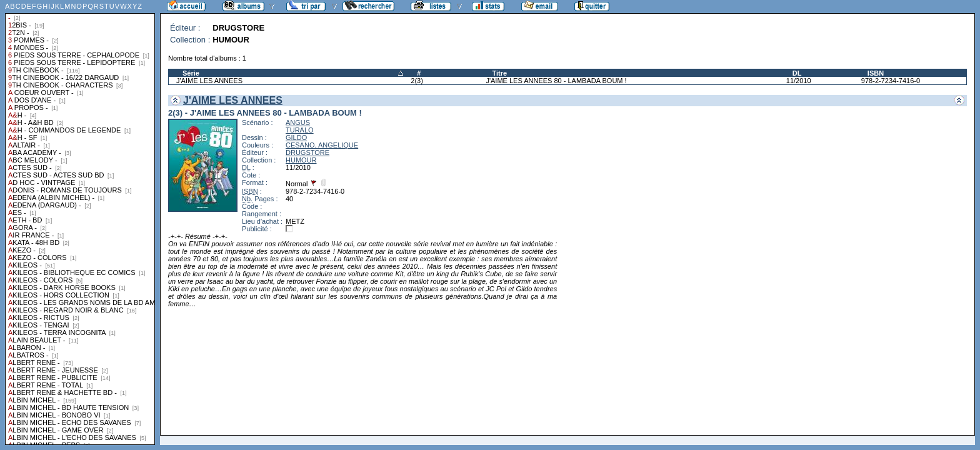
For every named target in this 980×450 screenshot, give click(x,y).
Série (191, 73)
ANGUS (298, 122)
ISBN (876, 73)
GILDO (296, 137)
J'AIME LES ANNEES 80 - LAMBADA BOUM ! (556, 81)
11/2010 (799, 81)
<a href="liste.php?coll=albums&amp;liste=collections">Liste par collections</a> (80, 222)
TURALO (300, 130)
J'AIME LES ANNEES (209, 81)
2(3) (417, 81)
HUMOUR (301, 160)
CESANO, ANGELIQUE (322, 145)
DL (797, 73)
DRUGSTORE (307, 152)
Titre (499, 73)
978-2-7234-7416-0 (891, 81)
